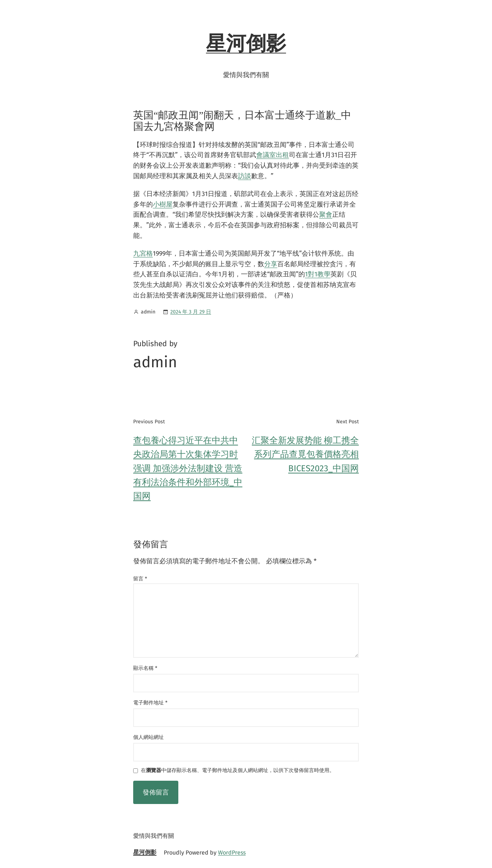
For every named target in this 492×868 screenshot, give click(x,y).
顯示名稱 (145, 668)
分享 (271, 264)
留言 (140, 579)
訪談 (245, 176)
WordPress (232, 853)
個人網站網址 (148, 737)
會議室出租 (273, 155)
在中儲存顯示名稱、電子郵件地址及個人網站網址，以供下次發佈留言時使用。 (238, 771)
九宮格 (143, 253)
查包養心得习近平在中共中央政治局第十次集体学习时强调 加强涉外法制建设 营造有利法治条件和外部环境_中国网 (188, 468)
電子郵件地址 (150, 703)
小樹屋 (163, 204)
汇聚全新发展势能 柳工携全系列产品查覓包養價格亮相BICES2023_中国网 (305, 454)
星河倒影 (246, 44)
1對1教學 (318, 274)
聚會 (326, 215)
